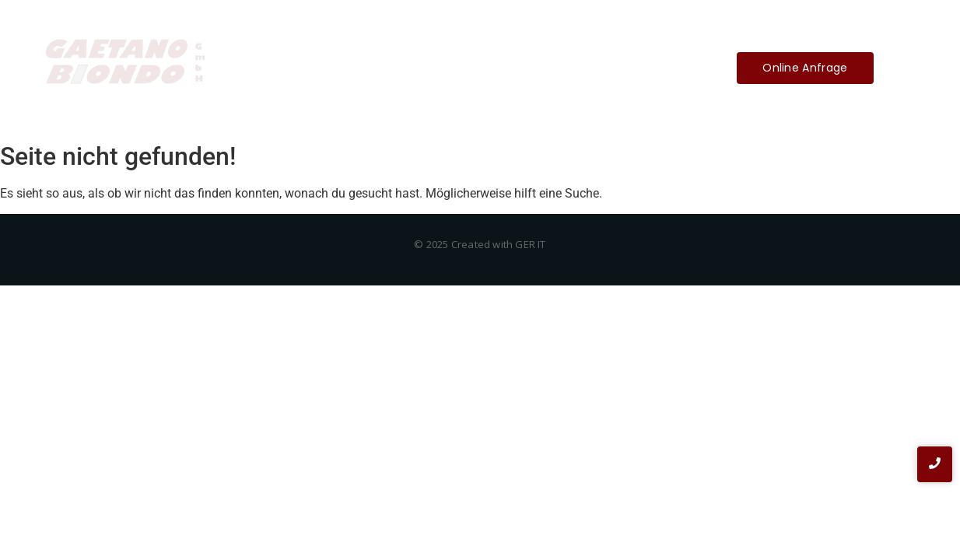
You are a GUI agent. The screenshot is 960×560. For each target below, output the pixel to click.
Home (358, 68)
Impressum (512, 68)
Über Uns (427, 68)
